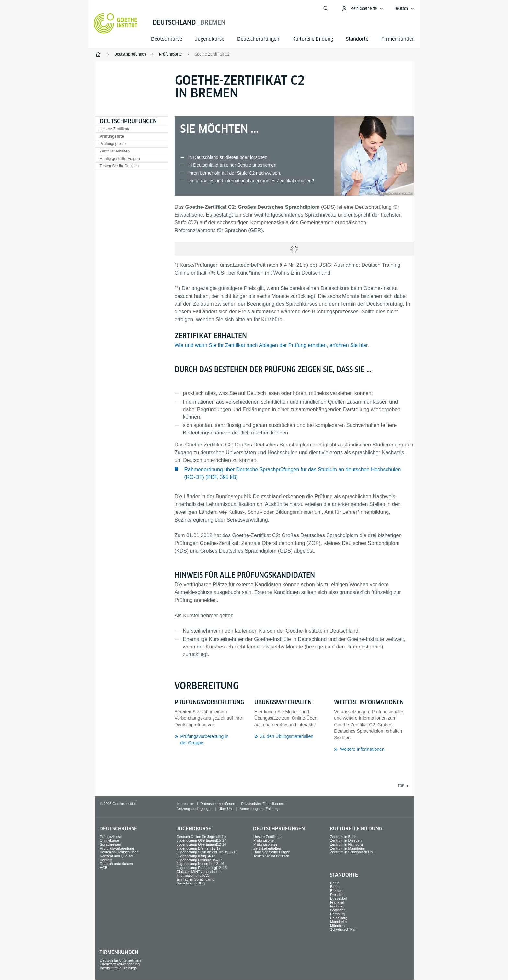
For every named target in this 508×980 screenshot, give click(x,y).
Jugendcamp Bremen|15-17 (199, 848)
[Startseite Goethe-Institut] (115, 23)
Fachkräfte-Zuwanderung (120, 964)
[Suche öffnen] (326, 9)
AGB (104, 868)
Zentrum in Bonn (343, 837)
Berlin (335, 883)
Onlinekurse (109, 840)
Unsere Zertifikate (115, 129)
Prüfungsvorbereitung (117, 848)
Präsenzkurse (111, 837)
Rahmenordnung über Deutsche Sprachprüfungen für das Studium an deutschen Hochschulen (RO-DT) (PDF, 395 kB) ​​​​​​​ (293, 473)
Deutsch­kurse (167, 39)
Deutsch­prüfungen (258, 39)
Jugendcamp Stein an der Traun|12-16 (207, 852)
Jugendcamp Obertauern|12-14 (201, 844)
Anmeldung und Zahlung (259, 809)
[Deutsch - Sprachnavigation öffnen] (404, 9)
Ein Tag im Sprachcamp (195, 879)
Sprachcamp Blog (191, 883)
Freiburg (337, 906)
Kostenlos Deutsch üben (119, 852)
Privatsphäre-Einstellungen (262, 804)
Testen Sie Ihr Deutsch (119, 166)
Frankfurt (337, 902)
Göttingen (338, 910)
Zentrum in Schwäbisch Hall (352, 852)
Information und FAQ (193, 875)
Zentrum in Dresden (346, 840)
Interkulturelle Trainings (118, 968)
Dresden (337, 895)
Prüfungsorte (112, 136)
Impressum (185, 804)
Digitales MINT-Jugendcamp (199, 872)
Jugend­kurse (210, 39)
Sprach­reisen (110, 844)
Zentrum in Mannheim (347, 848)
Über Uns (226, 809)
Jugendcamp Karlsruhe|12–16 (200, 864)
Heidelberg (339, 918)
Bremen (336, 891)
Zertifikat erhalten (115, 151)
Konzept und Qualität (116, 856)
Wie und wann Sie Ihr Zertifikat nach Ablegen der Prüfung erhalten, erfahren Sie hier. (272, 345)
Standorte (357, 39)
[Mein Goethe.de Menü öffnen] (362, 9)
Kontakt (106, 860)
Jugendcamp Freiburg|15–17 (199, 860)
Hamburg (337, 914)
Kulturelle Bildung (313, 39)
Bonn (334, 887)
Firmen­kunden (398, 39)
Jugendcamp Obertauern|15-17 (201, 840)
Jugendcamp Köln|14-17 (196, 856)
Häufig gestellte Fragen (120, 159)
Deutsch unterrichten (116, 864)
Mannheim (338, 922)
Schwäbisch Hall (343, 929)
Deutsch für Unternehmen (120, 960)
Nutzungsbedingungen (194, 809)
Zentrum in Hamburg (346, 844)
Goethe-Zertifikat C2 (212, 54)
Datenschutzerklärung (218, 804)
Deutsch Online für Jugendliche (201, 837)
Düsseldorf (339, 898)
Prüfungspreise (113, 144)
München (337, 926)
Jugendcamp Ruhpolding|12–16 (202, 868)
